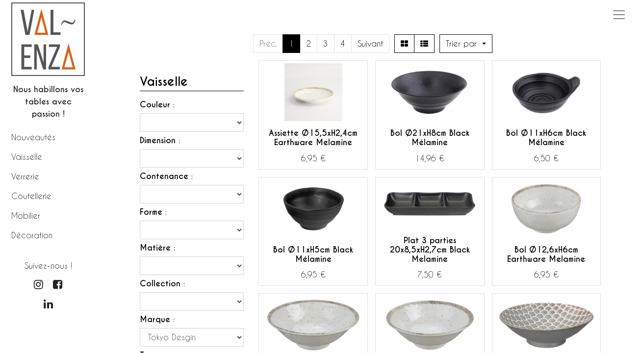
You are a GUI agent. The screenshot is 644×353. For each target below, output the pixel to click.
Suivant (370, 43)
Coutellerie (31, 196)
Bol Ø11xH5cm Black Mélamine (313, 254)
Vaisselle (27, 157)
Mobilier (26, 215)
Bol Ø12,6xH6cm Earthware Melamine (546, 254)
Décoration (32, 235)
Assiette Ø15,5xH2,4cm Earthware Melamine (313, 138)
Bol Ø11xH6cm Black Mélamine (546, 138)
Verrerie (25, 176)
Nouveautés (33, 137)
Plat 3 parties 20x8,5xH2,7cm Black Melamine (430, 250)
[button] (466, 44)
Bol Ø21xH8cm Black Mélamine (430, 138)
